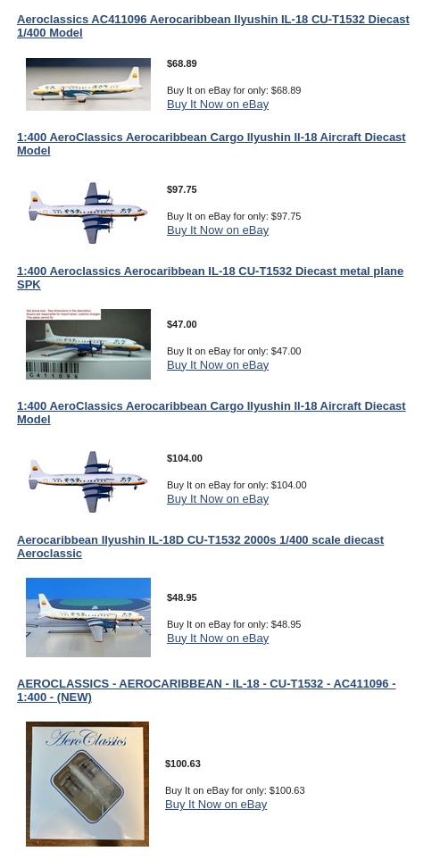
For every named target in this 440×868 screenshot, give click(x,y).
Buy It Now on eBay (218, 104)
